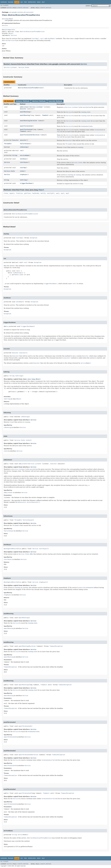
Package (11, 2)
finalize (19, 193)
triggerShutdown (26, 183)
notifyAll (51, 193)
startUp (23, 168)
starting (71, 175)
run (21, 151)
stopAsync (24, 174)
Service (5, 25)
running (80, 147)
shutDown (23, 159)
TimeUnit (45, 115)
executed (86, 107)
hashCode (36, 193)
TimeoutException (56, 646)
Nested (9, 8)
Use (22, 2)
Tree (25, 2)
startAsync (24, 162)
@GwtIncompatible (8, 30)
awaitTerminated (26, 126)
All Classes (4, 5)
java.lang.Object (7, 19)
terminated (89, 588)
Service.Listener (10, 67)
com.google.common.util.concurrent (21, 12)
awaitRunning (25, 112)
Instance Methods (23, 101)
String (15, 155)
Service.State (24, 67)
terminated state (87, 126)
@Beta (6, 326)
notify (43, 193)
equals (12, 193)
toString (23, 180)
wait (58, 193)
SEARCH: (88, 6)
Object (11, 33)
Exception (34, 238)
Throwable (8, 144)
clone (6, 193)
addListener (24, 107)
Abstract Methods (39, 101)
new (80, 588)
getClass (27, 193)
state (22, 171)
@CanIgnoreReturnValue (12, 549)
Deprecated (32, 2)
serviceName (24, 155)
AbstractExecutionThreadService (32, 32)
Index (39, 2)
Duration (34, 121)
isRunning (24, 147)
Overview (4, 2)
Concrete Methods (55, 101)
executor (23, 140)
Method (26, 8)
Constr (20, 8)
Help (43, 2)
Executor (23, 109)
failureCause (25, 144)
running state (86, 112)
